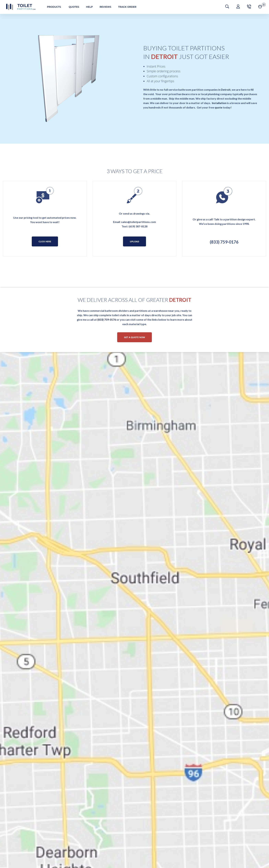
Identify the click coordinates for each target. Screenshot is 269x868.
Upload (134, 241)
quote (218, 107)
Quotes (72, 7)
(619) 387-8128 (138, 226)
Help (88, 7)
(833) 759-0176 (224, 242)
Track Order (125, 7)
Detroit (226, 90)
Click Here (45, 241)
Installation (219, 103)
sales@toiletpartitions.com (139, 222)
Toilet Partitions (19, 7)
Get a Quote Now (134, 337)
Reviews (104, 7)
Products (52, 7)
